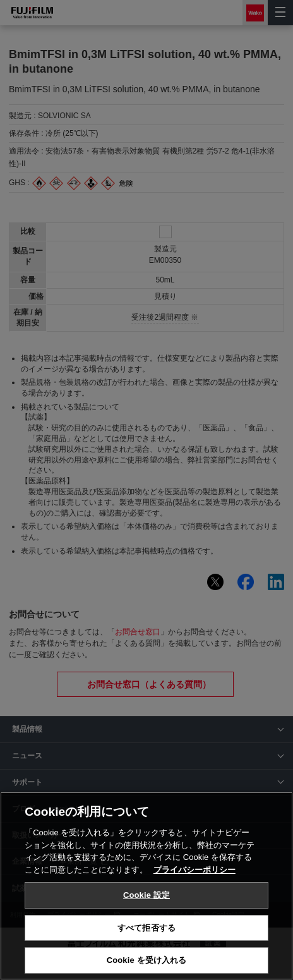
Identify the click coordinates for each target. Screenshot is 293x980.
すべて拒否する (146, 928)
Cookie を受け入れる (147, 960)
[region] (146, 886)
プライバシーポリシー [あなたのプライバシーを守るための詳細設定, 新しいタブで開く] (194, 870)
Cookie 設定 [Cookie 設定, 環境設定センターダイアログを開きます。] (146, 895)
